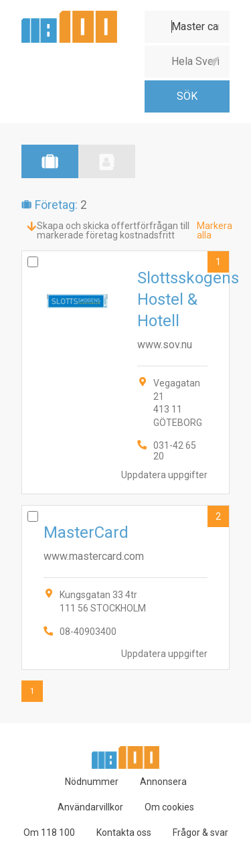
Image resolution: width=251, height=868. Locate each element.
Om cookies (169, 807)
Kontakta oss (124, 833)
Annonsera (163, 782)
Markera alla (215, 230)
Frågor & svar (200, 833)
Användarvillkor (90, 807)
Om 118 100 (49, 833)
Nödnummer (92, 782)
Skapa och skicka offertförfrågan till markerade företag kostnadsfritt (113, 230)
